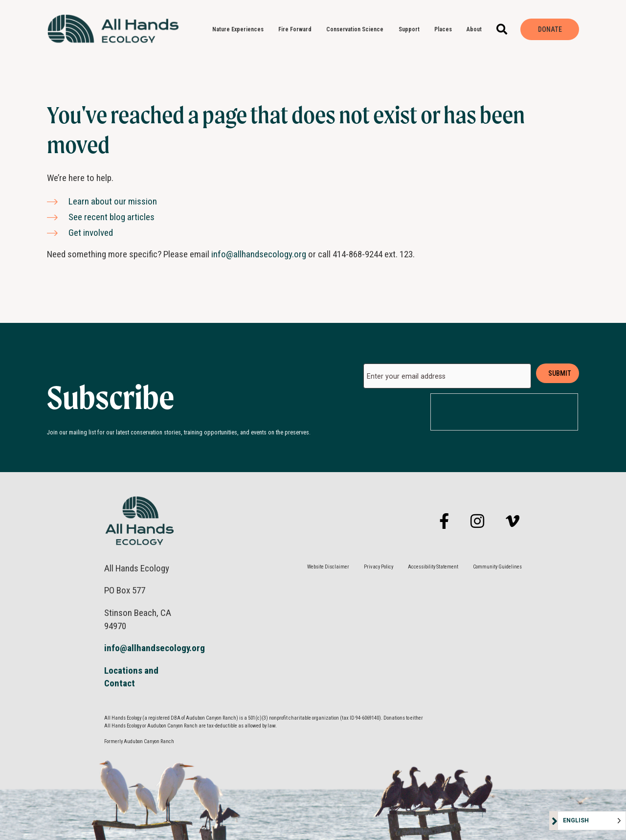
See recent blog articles (112, 217)
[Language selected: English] (592, 821)
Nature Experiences (240, 29)
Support (412, 29)
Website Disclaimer (328, 567)
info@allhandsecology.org (259, 254)
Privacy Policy (379, 567)
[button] (502, 30)
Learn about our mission (113, 201)
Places (446, 29)
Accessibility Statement (433, 567)
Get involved (91, 233)
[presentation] (505, 412)
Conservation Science (357, 29)
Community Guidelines (497, 567)
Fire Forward (297, 29)
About (477, 29)
